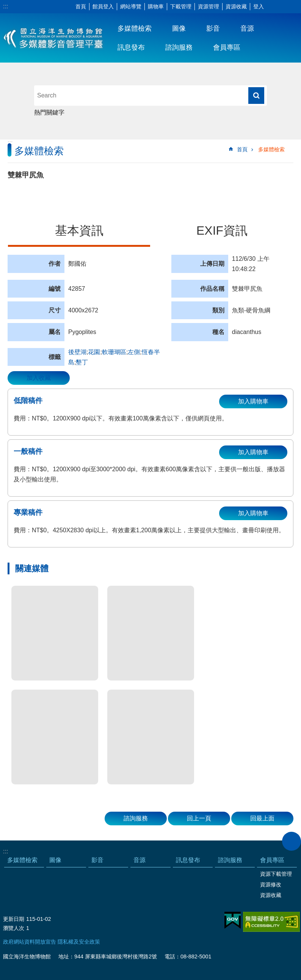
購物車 (156, 6)
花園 (94, 352)
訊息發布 (131, 47)
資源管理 (209, 6)
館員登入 (103, 6)
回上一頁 (199, 818)
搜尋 (256, 96)
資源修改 (271, 884)
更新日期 (14, 919)
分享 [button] (284, 7)
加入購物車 (253, 401)
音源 (247, 28)
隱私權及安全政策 (79, 942)
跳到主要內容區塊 (4, 4)
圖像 (179, 28)
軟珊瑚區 (114, 352)
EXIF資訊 (222, 230)
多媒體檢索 (135, 28)
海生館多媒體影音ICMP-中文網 (54, 38)
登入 (259, 6)
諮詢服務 (179, 47)
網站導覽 (131, 6)
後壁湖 (77, 352)
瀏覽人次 (14, 928)
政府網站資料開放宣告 (30, 942)
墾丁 (82, 362)
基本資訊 (79, 230)
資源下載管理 (276, 874)
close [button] (292, 841)
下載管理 (181, 6)
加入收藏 (39, 378)
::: (5, 6)
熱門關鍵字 (49, 112)
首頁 (81, 6)
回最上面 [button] (262, 818)
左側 (134, 352)
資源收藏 (236, 6)
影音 (213, 28)
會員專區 (227, 47)
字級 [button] (273, 7)
